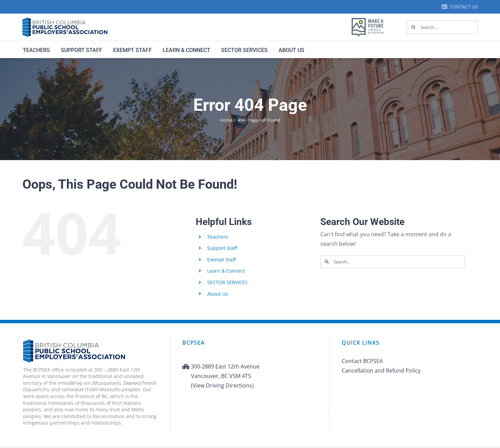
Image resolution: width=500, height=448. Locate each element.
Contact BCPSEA (362, 361)
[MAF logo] (368, 18)
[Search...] (442, 27)
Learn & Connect (226, 271)
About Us (218, 294)
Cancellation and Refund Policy (381, 371)
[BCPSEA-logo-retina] (65, 20)
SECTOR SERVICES (227, 282)
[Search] (413, 27)
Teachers (218, 237)
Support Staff (222, 248)
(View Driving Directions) (222, 385)
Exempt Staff (221, 260)
